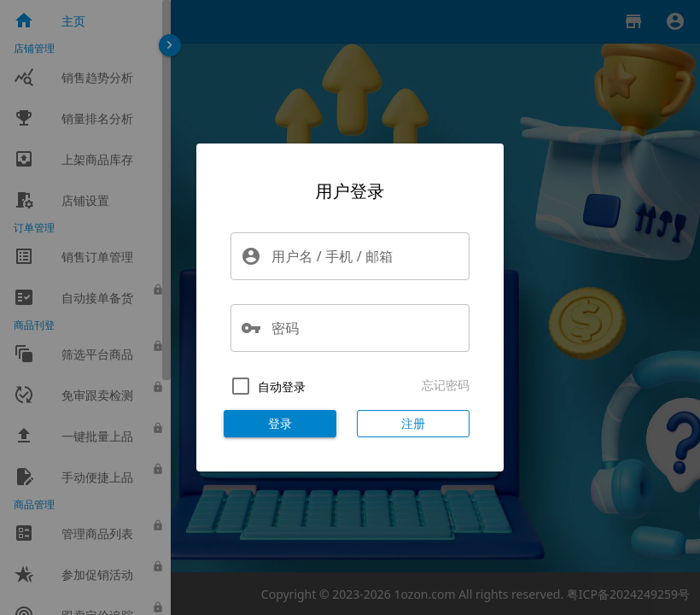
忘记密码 (446, 385)
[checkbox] (265, 386)
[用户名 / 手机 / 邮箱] (365, 256)
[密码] (365, 328)
